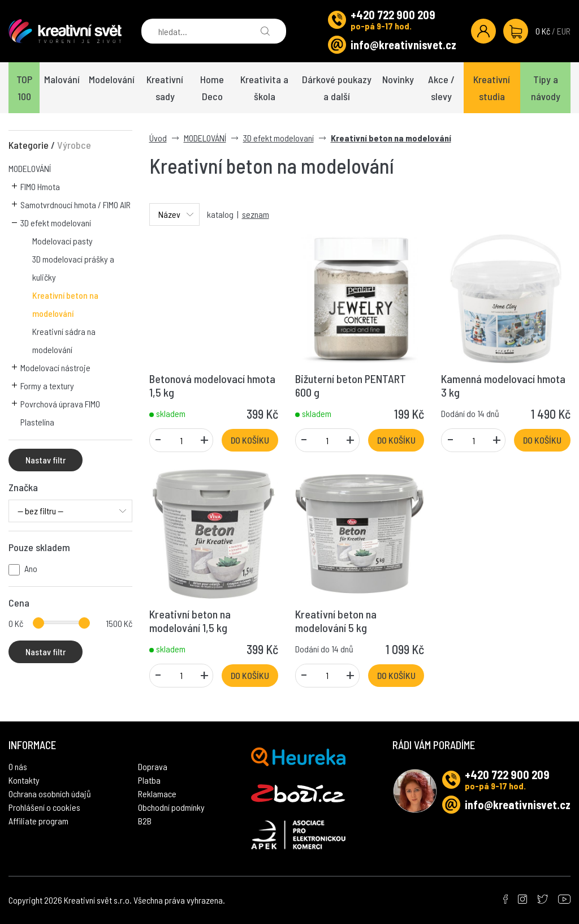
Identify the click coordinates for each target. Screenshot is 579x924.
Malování (62, 79)
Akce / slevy (441, 88)
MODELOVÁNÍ (30, 168)
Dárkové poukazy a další (337, 88)
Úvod (158, 138)
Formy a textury (47, 386)
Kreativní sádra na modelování (64, 340)
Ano (31, 568)
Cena (19, 603)
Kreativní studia (492, 88)
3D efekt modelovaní (56, 223)
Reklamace (157, 794)
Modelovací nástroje (55, 368)
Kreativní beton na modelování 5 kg (336, 621)
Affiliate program (38, 821)
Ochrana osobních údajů (50, 794)
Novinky (398, 79)
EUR (564, 31)
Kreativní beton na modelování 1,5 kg (190, 621)
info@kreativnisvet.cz (403, 45)
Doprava (153, 766)
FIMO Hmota (40, 186)
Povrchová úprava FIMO (60, 404)
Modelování (112, 79)
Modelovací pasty (62, 241)
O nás (18, 766)
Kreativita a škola (264, 88)
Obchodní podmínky (171, 807)
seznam (256, 214)
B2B (145, 821)
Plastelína (37, 422)
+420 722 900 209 (393, 15)
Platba (149, 780)
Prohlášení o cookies (44, 807)
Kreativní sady (165, 88)
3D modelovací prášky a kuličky (73, 268)
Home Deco (212, 88)
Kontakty (24, 780)
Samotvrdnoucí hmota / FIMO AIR (75, 205)
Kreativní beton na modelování (65, 304)
